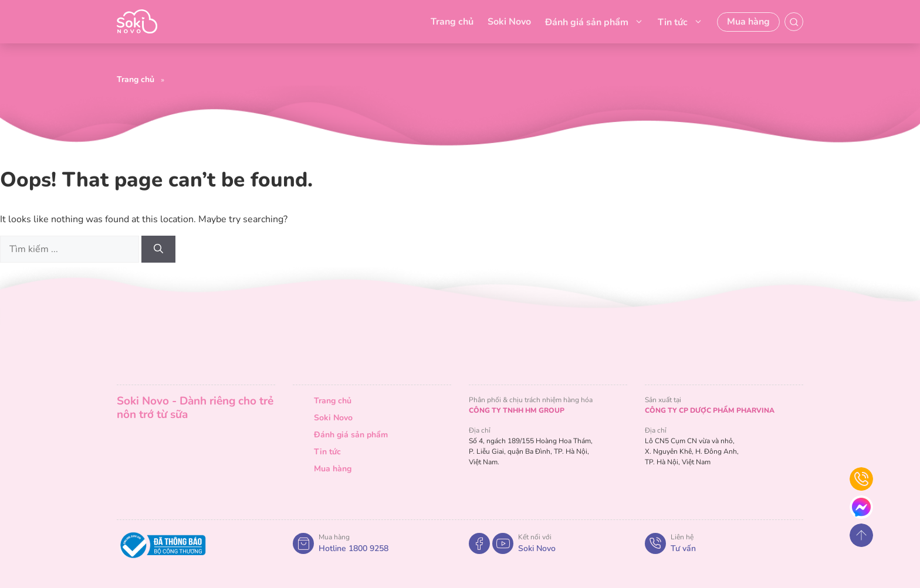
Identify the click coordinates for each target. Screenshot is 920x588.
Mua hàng (748, 22)
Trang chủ (452, 22)
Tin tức (680, 22)
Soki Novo (509, 22)
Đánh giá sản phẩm (594, 22)
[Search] (158, 249)
